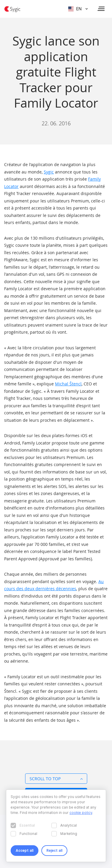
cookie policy (81, 813)
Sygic (49, 172)
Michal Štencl (68, 384)
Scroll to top (56, 779)
